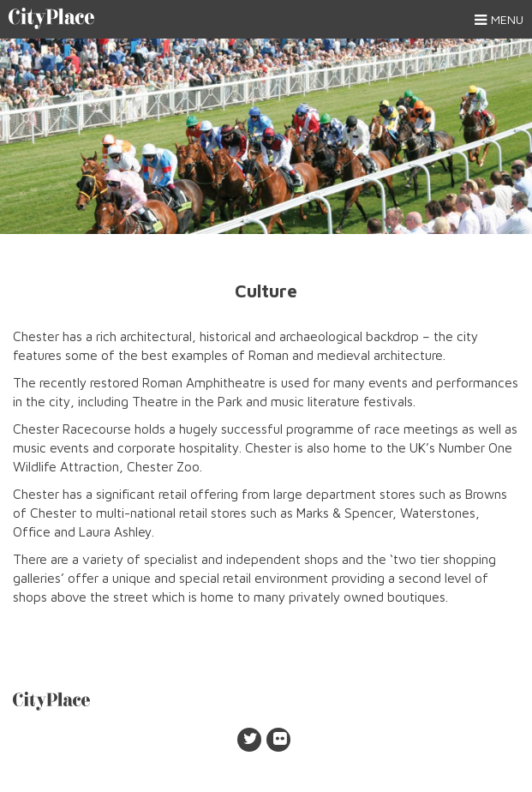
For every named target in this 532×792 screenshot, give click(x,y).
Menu (499, 20)
